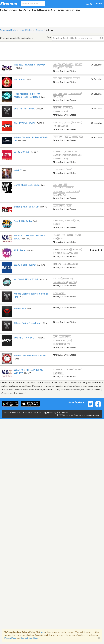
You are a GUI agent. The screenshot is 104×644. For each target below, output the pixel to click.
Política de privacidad (32, 412)
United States (26, 30)
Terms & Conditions (30, 638)
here (43, 632)
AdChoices (63, 412)
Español (79, 402)
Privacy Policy (11, 638)
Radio (88, 4)
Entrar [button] (99, 4)
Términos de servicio (12, 412)
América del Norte (8, 30)
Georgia (39, 30)
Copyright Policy (50, 412)
